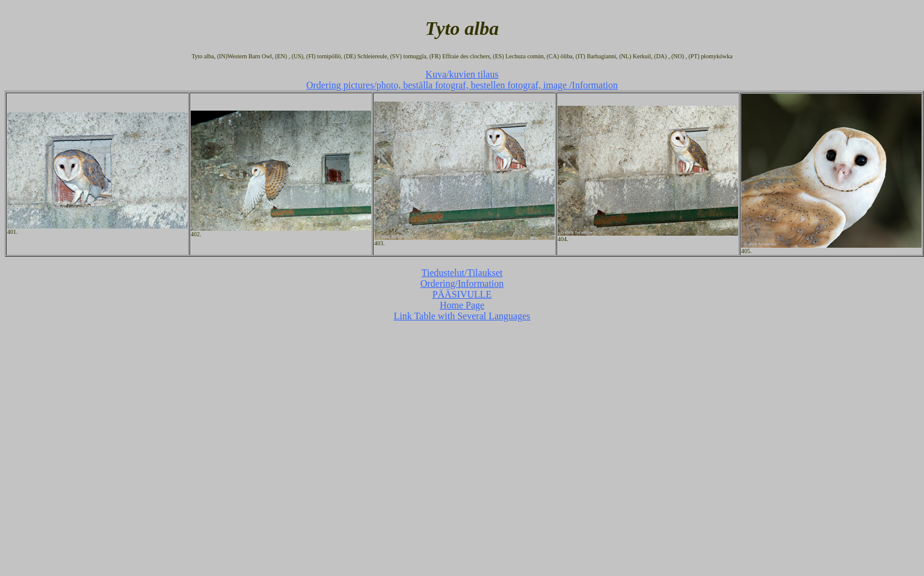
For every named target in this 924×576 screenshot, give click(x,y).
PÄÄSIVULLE (462, 294)
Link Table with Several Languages (462, 316)
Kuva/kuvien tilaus (462, 74)
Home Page (462, 305)
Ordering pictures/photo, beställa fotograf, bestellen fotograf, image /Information (462, 85)
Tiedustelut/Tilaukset (462, 273)
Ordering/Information (462, 283)
